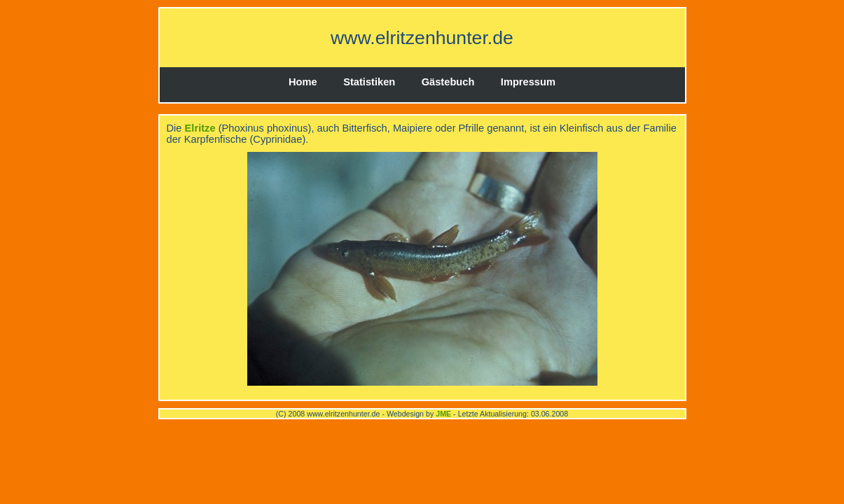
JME (443, 414)
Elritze (200, 128)
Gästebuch (448, 82)
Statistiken (369, 82)
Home (303, 82)
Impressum (528, 82)
